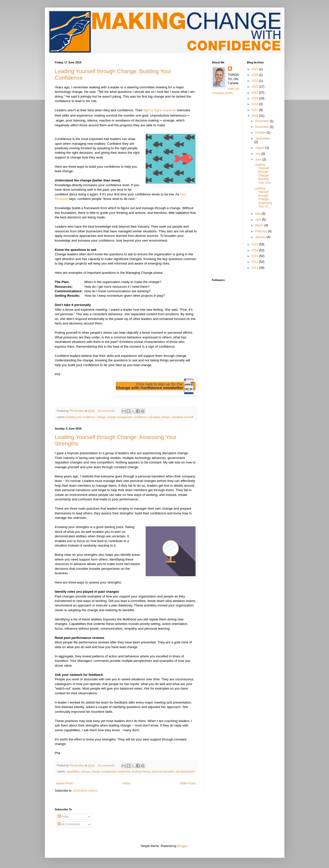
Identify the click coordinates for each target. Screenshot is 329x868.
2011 (255, 268)
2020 (255, 98)
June (259, 159)
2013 (255, 256)
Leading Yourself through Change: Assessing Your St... (263, 197)
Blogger (182, 846)
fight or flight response (160, 110)
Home (126, 783)
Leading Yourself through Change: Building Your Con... (264, 174)
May (258, 214)
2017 (255, 110)
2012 (255, 262)
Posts (63, 817)
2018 (255, 104)
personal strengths (163, 771)
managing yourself (182, 417)
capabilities (73, 771)
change (101, 417)
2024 (255, 75)
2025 (255, 69)
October (261, 133)
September (263, 139)
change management (120, 417)
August (260, 148)
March (260, 225)
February (262, 231)
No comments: (107, 411)
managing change (159, 417)
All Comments (69, 824)
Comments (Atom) (85, 791)
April (259, 220)
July (258, 154)
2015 (255, 244)
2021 (255, 93)
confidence (140, 417)
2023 (255, 81)
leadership (124, 771)
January (261, 237)
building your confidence (81, 417)
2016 (255, 116)
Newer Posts (65, 783)
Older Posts (188, 783)
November (263, 127)
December (263, 121)
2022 (255, 87)
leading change (141, 771)
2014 (255, 250)
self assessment (185, 771)
